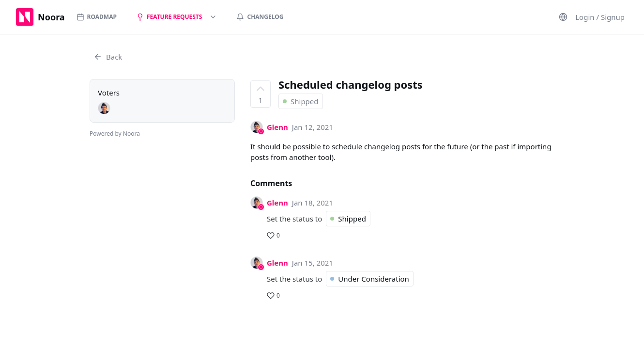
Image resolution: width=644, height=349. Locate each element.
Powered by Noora (115, 134)
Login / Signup (600, 17)
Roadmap (97, 17)
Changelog (260, 17)
